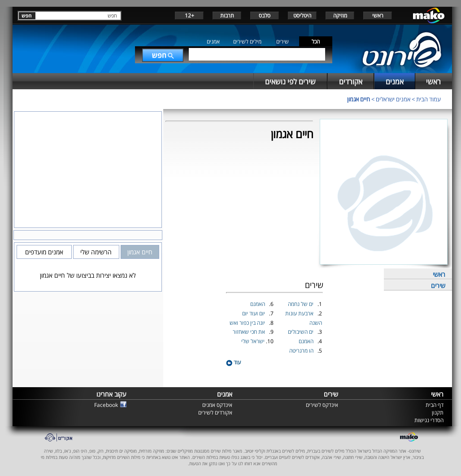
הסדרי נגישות (429, 420)
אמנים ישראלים (393, 99)
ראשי (378, 15)
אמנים (213, 41)
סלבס (265, 15)
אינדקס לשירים (322, 405)
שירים (283, 41)
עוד (233, 362)
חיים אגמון (359, 99)
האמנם (307, 341)
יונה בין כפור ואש (248, 323)
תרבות (227, 15)
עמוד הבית (428, 99)
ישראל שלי (254, 341)
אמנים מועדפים (44, 252)
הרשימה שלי (96, 252)
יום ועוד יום (254, 313)
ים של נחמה (301, 304)
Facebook (106, 405)
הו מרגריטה (302, 351)
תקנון (438, 413)
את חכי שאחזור (250, 332)
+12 (189, 15)
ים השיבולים (301, 332)
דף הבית (435, 405)
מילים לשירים (247, 41)
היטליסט (302, 15)
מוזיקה (340, 15)
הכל (316, 41)
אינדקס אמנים (217, 405)
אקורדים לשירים (215, 413)
